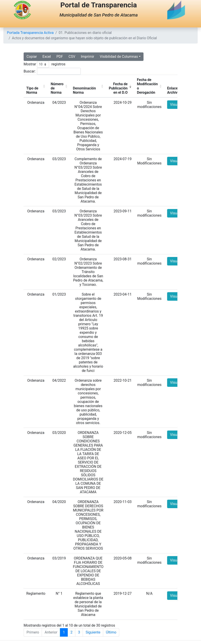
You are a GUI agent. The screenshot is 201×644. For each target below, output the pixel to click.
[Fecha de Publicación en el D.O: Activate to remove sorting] (120, 86)
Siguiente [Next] (93, 632)
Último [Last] (111, 632)
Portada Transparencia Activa (30, 33)
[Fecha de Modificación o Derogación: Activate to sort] (149, 86)
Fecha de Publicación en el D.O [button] (118, 88)
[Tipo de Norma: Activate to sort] (36, 86)
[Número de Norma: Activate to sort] (59, 86)
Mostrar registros (45, 64)
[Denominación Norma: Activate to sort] (88, 86)
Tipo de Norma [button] (32, 90)
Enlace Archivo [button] (173, 90)
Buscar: (30, 71)
